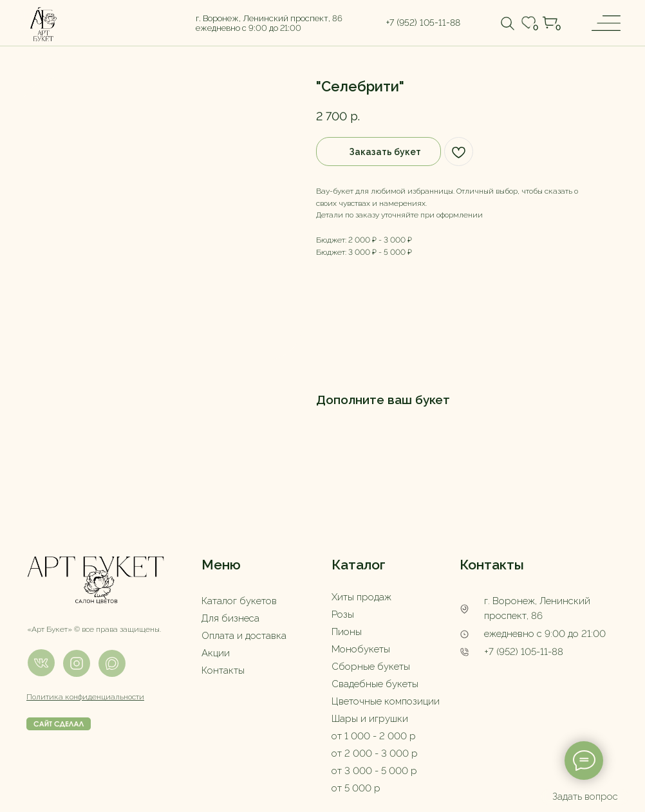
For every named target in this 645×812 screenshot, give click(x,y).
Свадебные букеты (375, 684)
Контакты (223, 670)
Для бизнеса (230, 618)
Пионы (347, 632)
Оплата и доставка (244, 636)
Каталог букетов (239, 601)
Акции (216, 653)
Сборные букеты (371, 667)
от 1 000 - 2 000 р (374, 736)
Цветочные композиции (386, 701)
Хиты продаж (361, 597)
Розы (343, 614)
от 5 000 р (356, 788)
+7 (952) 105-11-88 (524, 652)
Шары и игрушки (370, 719)
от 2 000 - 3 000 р (375, 753)
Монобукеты (361, 649)
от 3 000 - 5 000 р (374, 771)
